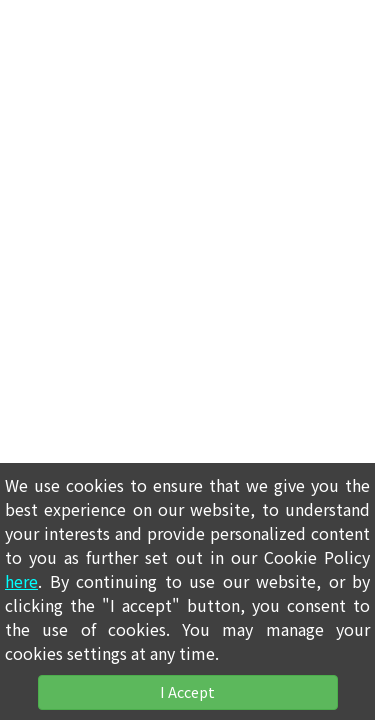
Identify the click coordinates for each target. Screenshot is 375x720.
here (21, 581)
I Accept (187, 691)
